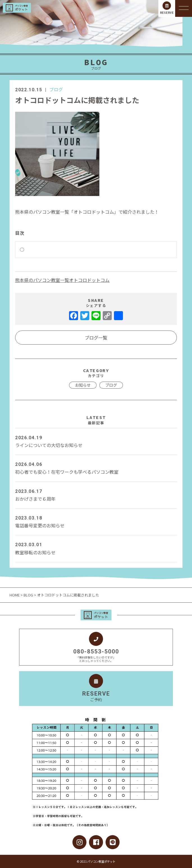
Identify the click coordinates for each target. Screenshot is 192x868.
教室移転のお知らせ (96, 548)
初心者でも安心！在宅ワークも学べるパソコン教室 (96, 468)
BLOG (28, 595)
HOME (15, 595)
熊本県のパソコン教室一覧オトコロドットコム (62, 280)
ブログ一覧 (96, 338)
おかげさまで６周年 (96, 495)
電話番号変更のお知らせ (96, 521)
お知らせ (83, 385)
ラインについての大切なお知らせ (96, 441)
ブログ (56, 89)
